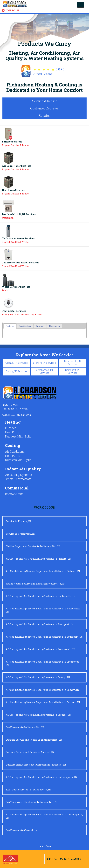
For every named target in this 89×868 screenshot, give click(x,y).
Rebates (45, 115)
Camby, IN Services (17, 371)
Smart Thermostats (18, 479)
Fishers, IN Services (44, 363)
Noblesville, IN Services (73, 363)
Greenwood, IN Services (44, 371)
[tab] (10, 326)
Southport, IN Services (72, 371)
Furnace (11, 428)
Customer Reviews (44, 108)
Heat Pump (13, 432)
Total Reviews (43, 74)
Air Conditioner (15, 451)
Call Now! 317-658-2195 (17, 415)
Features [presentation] (10, 326)
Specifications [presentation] (25, 326)
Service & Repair (44, 101)
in (19, 521)
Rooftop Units (14, 494)
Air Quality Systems (18, 475)
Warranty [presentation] (40, 326)
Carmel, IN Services (17, 363)
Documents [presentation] (55, 326)
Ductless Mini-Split (18, 436)
